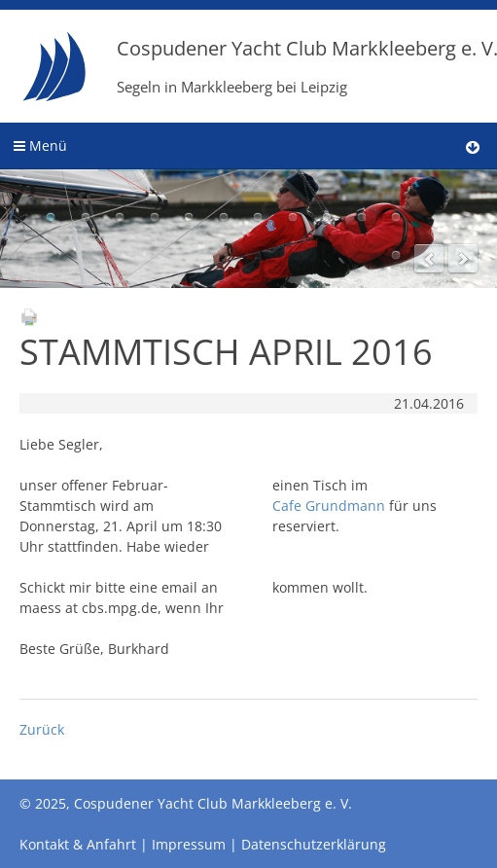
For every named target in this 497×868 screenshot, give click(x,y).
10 (362, 217)
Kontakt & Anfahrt (78, 844)
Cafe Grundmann (329, 506)
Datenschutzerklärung (314, 844)
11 (396, 217)
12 (396, 255)
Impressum (189, 844)
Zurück (42, 729)
